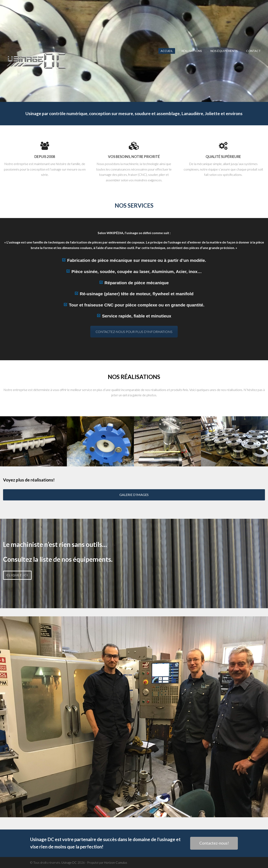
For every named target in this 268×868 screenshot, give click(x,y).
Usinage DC (69, 862)
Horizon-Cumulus (116, 862)
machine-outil (124, 248)
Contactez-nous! (214, 843)
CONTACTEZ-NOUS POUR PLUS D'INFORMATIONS (134, 332)
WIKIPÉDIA (115, 233)
